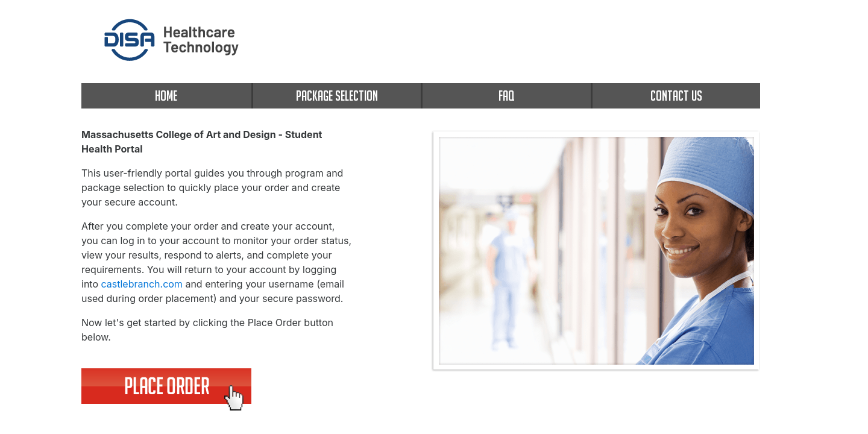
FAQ (506, 96)
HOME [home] (166, 96)
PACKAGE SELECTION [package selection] (337, 96)
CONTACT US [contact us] (676, 96)
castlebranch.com (142, 284)
